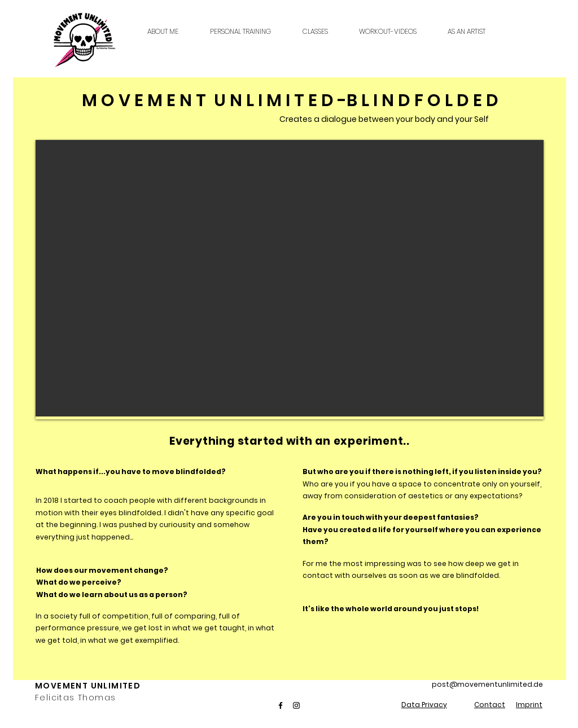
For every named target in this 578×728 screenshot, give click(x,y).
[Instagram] (296, 705)
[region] (290, 278)
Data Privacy (424, 705)
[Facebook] (281, 705)
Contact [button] (490, 705)
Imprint (529, 705)
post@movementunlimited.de (487, 684)
